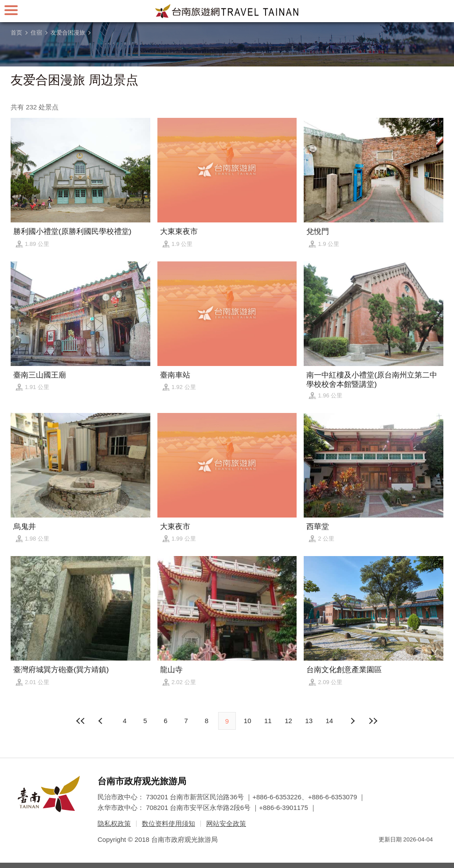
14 (330, 721)
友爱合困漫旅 (68, 33)
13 (309, 721)
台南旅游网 (227, 11)
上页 (352, 721)
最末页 (373, 721)
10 (248, 721)
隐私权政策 (114, 823)
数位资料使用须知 (168, 823)
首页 (16, 33)
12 (288, 721)
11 (268, 721)
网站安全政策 (226, 823)
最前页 (81, 721)
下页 (102, 721)
